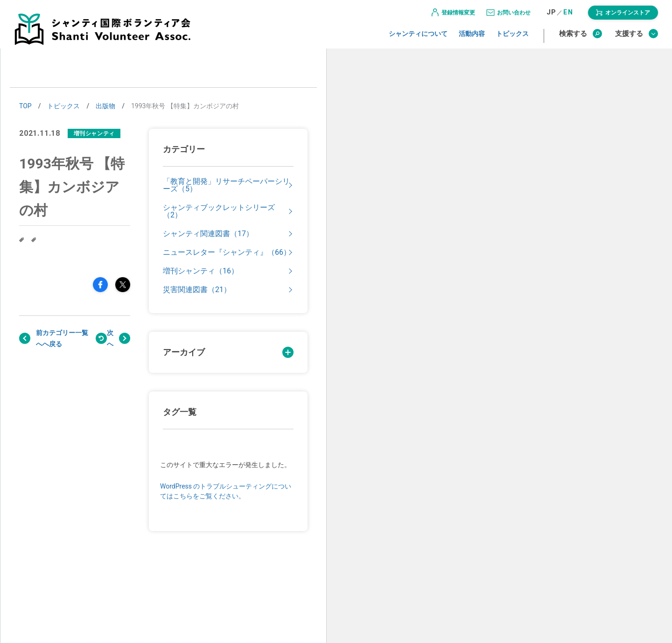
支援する (637, 39)
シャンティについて (418, 39)
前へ (39, 338)
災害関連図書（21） (197, 290)
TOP (25, 106)
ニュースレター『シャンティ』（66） (227, 252)
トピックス (512, 39)
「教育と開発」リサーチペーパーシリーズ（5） (226, 185)
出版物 (105, 106)
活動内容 (472, 39)
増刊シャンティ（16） (201, 271)
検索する (581, 39)
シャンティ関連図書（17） (208, 234)
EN (568, 17)
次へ (110, 338)
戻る (65, 338)
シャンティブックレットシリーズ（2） (219, 211)
